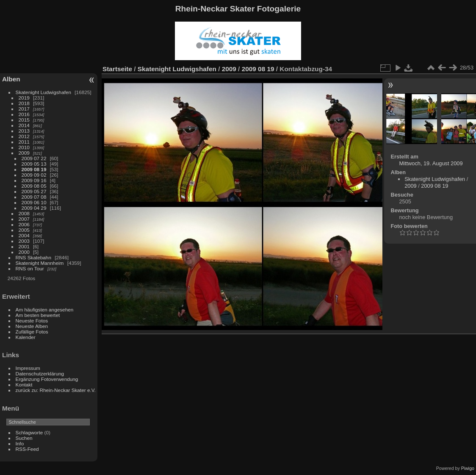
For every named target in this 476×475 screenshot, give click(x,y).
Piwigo (468, 468)
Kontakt (24, 385)
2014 (24, 125)
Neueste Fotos (32, 321)
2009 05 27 (34, 191)
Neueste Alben (32, 326)
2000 (24, 252)
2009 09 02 (34, 175)
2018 (24, 103)
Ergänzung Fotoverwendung (47, 379)
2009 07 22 (34, 158)
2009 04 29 (34, 208)
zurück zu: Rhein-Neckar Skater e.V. (56, 390)
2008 (24, 213)
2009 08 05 (34, 186)
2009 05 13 (34, 164)
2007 (24, 219)
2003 (24, 241)
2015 (24, 120)
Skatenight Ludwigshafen (43, 92)
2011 (24, 142)
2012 (24, 136)
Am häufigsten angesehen (45, 310)
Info (20, 443)
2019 (24, 98)
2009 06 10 (34, 202)
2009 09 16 (34, 180)
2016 (24, 114)
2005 (24, 230)
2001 (24, 246)
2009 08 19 (34, 169)
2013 (24, 131)
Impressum (28, 368)
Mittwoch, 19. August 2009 (431, 163)
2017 (24, 109)
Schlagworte (29, 432)
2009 (24, 153)
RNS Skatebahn (33, 257)
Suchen (24, 438)
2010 (24, 147)
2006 (24, 224)
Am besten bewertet (38, 315)
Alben (11, 79)
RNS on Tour (30, 268)
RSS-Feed (27, 449)
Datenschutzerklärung (40, 374)
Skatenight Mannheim (40, 263)
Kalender (26, 337)
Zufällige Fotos (32, 332)
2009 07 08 (34, 197)
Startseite (117, 69)
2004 (24, 235)
